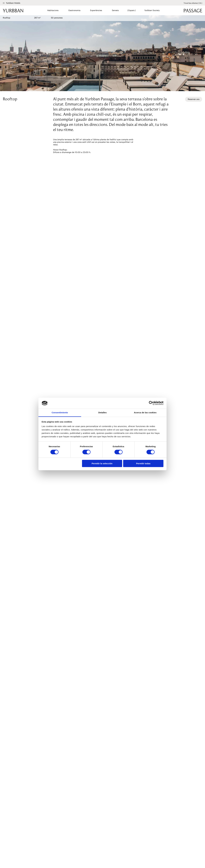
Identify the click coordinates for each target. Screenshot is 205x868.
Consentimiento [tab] (60, 412)
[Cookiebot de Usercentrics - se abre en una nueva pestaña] (151, 403)
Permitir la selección (102, 463)
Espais (132, 10)
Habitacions (53, 10)
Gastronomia (74, 10)
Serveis (115, 10)
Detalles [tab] (102, 412)
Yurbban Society (152, 10)
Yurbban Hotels (13, 3)
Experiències (96, 10)
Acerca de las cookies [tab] (145, 412)
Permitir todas (143, 463)
